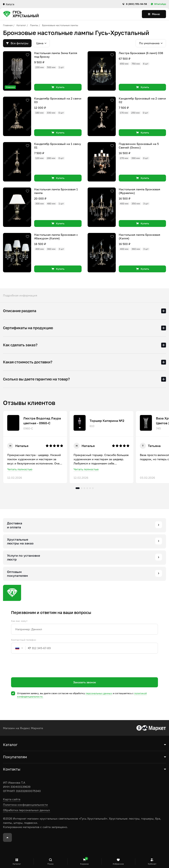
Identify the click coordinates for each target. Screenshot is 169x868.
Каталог (21, 25)
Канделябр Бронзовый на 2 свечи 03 (58, 100)
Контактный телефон (24, 640)
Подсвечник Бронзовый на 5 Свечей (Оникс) (139, 146)
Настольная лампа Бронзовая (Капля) (139, 236)
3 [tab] (84, 488)
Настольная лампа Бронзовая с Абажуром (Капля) (56, 236)
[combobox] (21, 648)
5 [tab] (90, 488)
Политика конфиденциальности (25, 805)
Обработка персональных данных (27, 810)
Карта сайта (12, 799)
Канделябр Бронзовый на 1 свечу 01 (58, 146)
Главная (8, 25)
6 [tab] (93, 488)
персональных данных (99, 693)
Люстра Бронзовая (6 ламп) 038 (141, 53)
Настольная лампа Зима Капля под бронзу (56, 55)
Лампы (34, 25)
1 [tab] (78, 488)
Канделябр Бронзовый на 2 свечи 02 (142, 100)
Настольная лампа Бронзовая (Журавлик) (139, 191)
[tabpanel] (35, 447)
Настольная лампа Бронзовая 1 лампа (56, 191)
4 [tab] (87, 488)
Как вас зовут (19, 621)
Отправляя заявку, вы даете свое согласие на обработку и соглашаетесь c (82, 695)
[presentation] (42, 673)
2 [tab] (82, 488)
